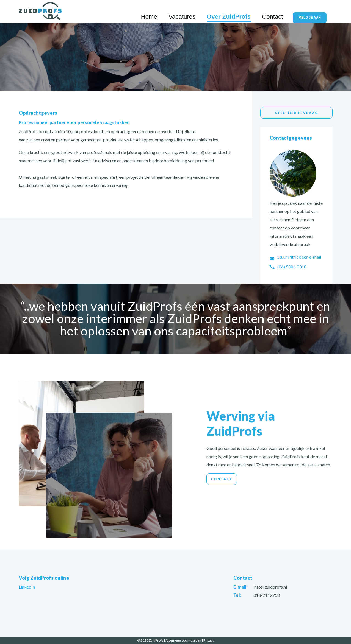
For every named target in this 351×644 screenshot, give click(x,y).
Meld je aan (313, 12)
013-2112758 (267, 595)
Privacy (209, 640)
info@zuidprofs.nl (270, 587)
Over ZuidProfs (248, 12)
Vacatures (213, 12)
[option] (175, 56)
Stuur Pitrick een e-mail (299, 257)
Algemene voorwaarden (183, 640)
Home (189, 12)
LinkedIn (27, 587)
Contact (280, 12)
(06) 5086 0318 (292, 267)
